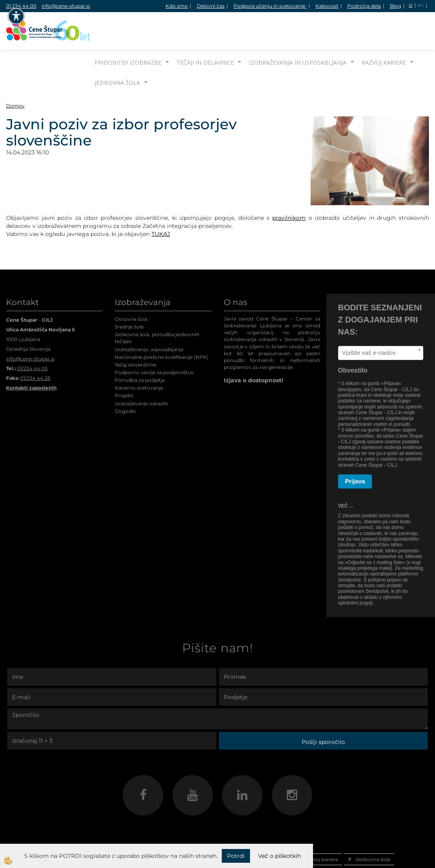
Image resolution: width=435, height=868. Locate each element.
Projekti (124, 365)
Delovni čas (211, 6)
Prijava (355, 451)
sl (411, 5)
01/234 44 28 (35, 348)
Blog (395, 6)
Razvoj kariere (384, 32)
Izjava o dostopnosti (253, 350)
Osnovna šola (131, 289)
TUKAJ (161, 204)
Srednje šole (129, 296)
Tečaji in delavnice (205, 32)
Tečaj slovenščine (136, 334)
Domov (15, 75)
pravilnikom (289, 188)
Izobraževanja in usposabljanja (298, 32)
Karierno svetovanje (139, 357)
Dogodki (125, 381)
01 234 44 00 (21, 6)
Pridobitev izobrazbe (128, 32)
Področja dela (364, 6)
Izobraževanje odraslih (141, 373)
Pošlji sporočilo (323, 712)
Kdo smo (177, 6)
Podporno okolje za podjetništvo (154, 342)
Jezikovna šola (117, 52)
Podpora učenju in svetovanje (270, 6)
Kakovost (327, 6)
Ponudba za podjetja (140, 350)
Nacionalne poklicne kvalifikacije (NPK (161, 327)
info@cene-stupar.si (66, 6)
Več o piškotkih (279, 856)
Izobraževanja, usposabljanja (149, 319)
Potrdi (236, 856)
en (421, 5)
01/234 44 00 (32, 338)
